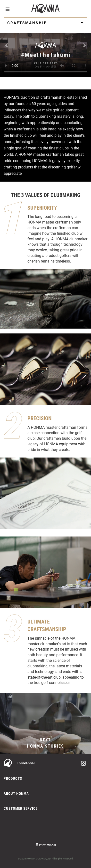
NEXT (45, 743)
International (47, 845)
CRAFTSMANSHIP (46, 23)
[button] (7, 44)
